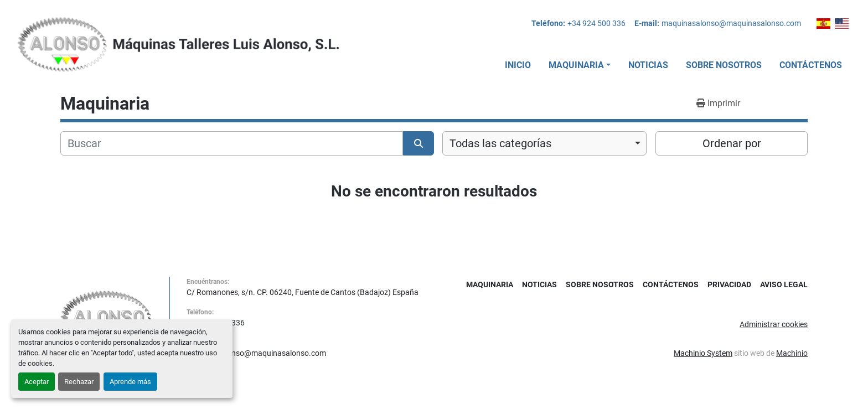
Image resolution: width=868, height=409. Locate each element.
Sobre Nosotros (724, 65)
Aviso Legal (784, 284)
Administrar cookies (774, 324)
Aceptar (37, 382)
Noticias (648, 65)
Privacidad (729, 284)
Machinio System (703, 353)
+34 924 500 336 (596, 23)
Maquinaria (576, 65)
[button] (580, 65)
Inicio (518, 65)
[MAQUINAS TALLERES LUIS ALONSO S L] (107, 317)
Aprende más (130, 382)
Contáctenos (811, 65)
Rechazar (79, 382)
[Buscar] (232, 143)
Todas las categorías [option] (500, 143)
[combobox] (544, 143)
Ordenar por (732, 143)
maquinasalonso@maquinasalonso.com (731, 23)
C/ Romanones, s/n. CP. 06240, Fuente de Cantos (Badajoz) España (303, 292)
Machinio (792, 353)
